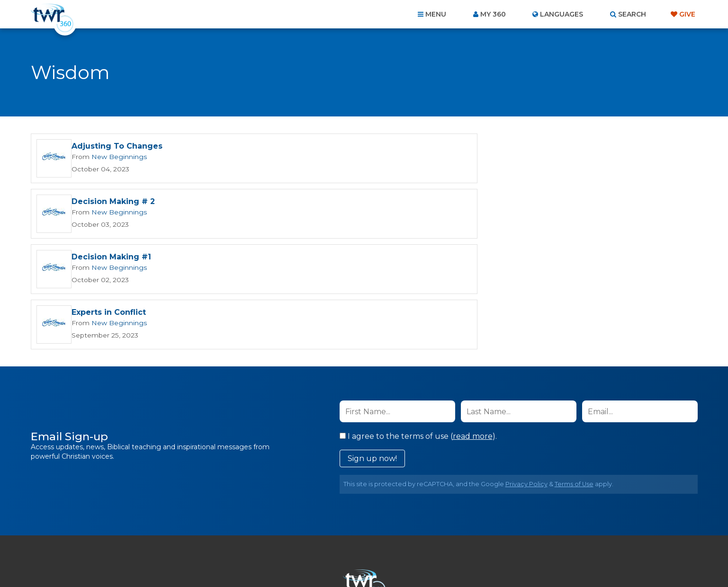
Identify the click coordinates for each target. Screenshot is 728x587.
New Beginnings (116, 157)
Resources (526, 536)
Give (687, 14)
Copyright (472, 536)
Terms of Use (574, 373)
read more (473, 325)
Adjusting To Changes (117, 147)
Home (192, 536)
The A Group (433, 558)
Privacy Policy (526, 373)
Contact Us (283, 536)
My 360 (493, 14)
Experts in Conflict (445, 202)
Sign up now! (372, 348)
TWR (370, 558)
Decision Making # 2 (449, 147)
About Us (232, 536)
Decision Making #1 (111, 202)
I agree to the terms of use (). (418, 325)
